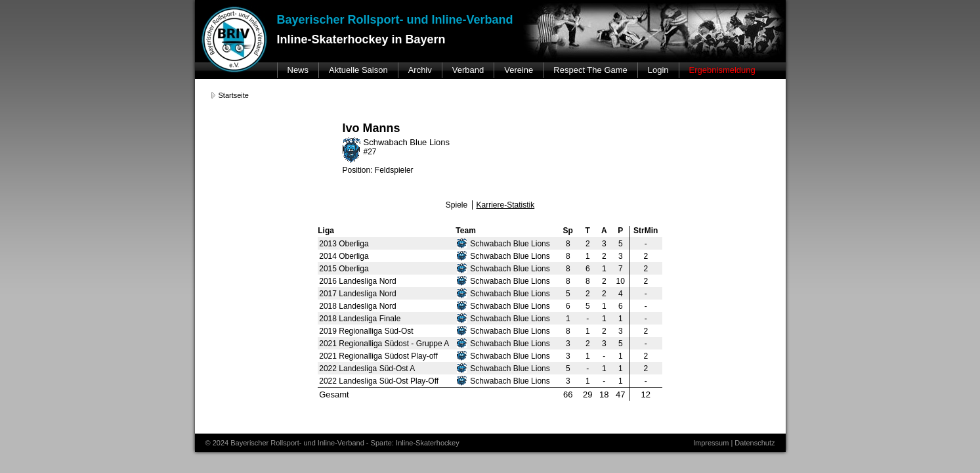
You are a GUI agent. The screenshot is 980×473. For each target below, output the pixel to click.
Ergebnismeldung (722, 70)
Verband (468, 70)
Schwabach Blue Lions (503, 244)
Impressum (711, 443)
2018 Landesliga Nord (357, 306)
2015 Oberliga (344, 269)
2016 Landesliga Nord (357, 281)
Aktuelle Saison (358, 70)
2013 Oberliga (344, 244)
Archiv (420, 70)
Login (658, 70)
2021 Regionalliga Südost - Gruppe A (384, 344)
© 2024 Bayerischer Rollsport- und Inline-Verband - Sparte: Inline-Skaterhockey (332, 443)
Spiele (457, 205)
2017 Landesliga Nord (357, 294)
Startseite (234, 95)
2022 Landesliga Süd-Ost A (367, 369)
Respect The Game (590, 70)
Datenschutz (755, 443)
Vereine (519, 70)
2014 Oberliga (344, 256)
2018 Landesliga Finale (360, 319)
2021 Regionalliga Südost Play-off (378, 356)
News (298, 70)
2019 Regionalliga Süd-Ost (366, 331)
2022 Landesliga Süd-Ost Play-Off (379, 381)
